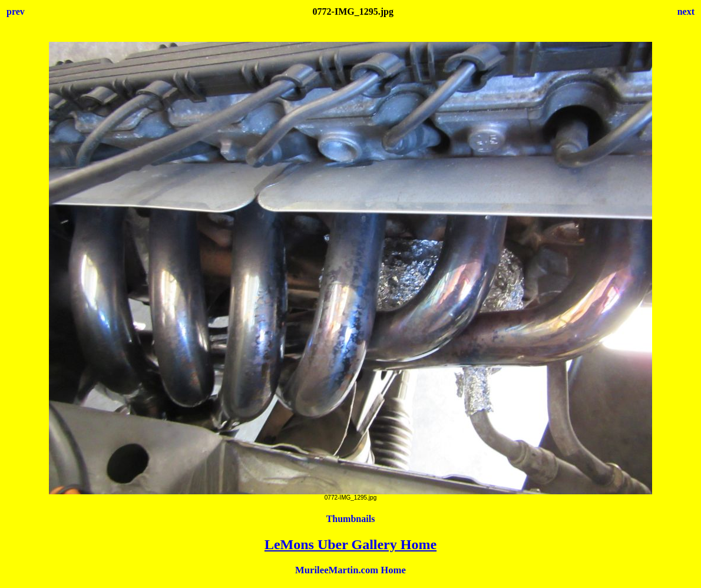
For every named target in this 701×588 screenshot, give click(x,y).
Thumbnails (351, 519)
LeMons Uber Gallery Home (350, 544)
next (686, 11)
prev (16, 11)
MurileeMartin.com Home (350, 570)
